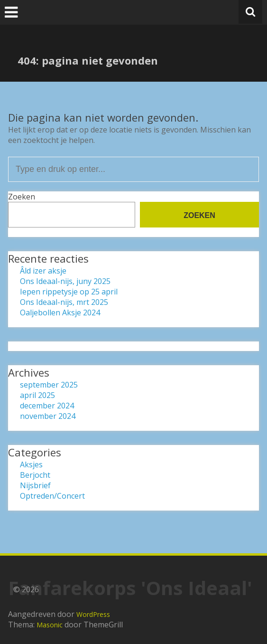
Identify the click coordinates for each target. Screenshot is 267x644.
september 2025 (49, 385)
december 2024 (47, 406)
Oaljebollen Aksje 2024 (60, 313)
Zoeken (22, 197)
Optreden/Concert (52, 496)
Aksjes (31, 464)
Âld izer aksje (43, 271)
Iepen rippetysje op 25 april (69, 292)
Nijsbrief (35, 485)
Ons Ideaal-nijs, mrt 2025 (64, 302)
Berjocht (35, 475)
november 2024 (48, 416)
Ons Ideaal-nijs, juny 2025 (65, 281)
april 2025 (37, 395)
